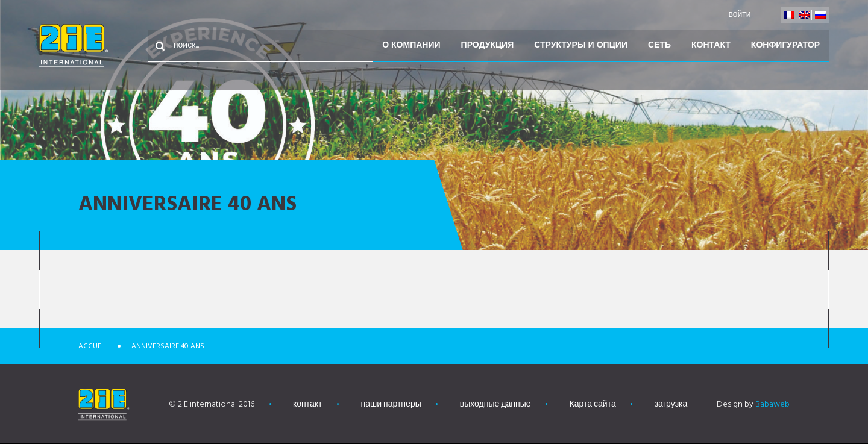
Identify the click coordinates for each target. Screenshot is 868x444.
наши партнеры (391, 405)
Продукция (488, 45)
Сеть (659, 45)
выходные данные (495, 405)
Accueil (93, 346)
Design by (753, 405)
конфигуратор (785, 45)
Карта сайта (593, 405)
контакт (711, 45)
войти (739, 15)
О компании (411, 45)
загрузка (671, 405)
